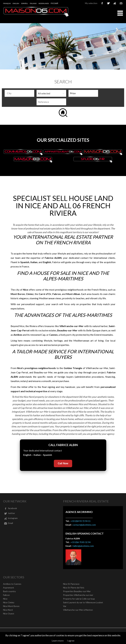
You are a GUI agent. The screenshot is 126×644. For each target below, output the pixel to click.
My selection (91, 3)
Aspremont (9, 588)
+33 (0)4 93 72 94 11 (81, 521)
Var (65, 606)
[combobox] (19, 93)
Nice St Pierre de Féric (74, 588)
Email (121, 3)
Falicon (6, 595)
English (16, 3)
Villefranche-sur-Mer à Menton (78, 610)
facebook (102, 3)
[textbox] (20, 93)
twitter (108, 3)
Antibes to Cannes (12, 584)
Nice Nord (8, 610)
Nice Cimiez (9, 602)
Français (7, 3)
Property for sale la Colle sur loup (79, 599)
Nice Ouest (9, 614)
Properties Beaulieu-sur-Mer (77, 591)
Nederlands (44, 3)
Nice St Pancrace (71, 584)
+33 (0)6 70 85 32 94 (81, 542)
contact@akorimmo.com (84, 525)
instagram (115, 3)
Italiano (33, 3)
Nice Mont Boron (11, 606)
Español (24, 3)
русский (54, 3)
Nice (5, 599)
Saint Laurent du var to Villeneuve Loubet (83, 602)
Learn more (58, 641)
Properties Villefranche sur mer (78, 595)
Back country (9, 591)
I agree (71, 641)
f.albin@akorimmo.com (83, 546)
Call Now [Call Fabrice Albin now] (63, 463)
